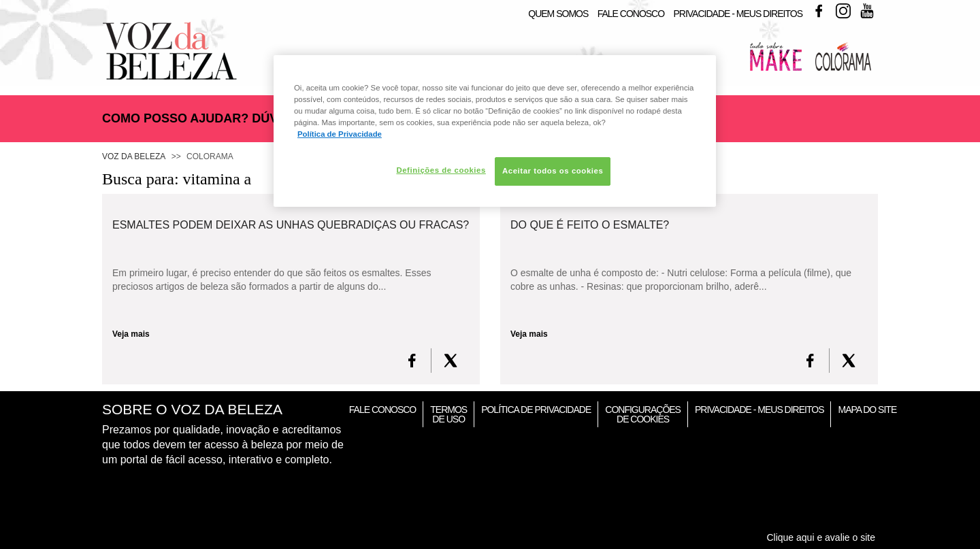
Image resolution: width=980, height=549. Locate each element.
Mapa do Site (867, 410)
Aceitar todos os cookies (553, 171)
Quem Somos (558, 14)
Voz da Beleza (134, 156)
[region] (495, 131)
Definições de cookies (441, 170)
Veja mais (131, 334)
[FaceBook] (412, 361)
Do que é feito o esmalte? (590, 225)
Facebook (819, 11)
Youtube (867, 11)
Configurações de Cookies (643, 414)
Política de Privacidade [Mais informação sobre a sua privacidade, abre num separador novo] (340, 134)
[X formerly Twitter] (451, 361)
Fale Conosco (631, 14)
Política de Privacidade (536, 410)
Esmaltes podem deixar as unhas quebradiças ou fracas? (291, 225)
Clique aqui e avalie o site (821, 537)
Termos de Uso (448, 414)
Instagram (843, 11)
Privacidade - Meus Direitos (738, 14)
